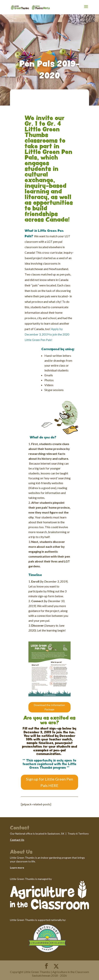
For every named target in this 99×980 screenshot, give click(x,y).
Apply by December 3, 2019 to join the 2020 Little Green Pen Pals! (47, 334)
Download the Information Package (49, 707)
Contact (15, 840)
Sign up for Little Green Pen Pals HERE (49, 782)
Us (22, 840)
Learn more (17, 868)
